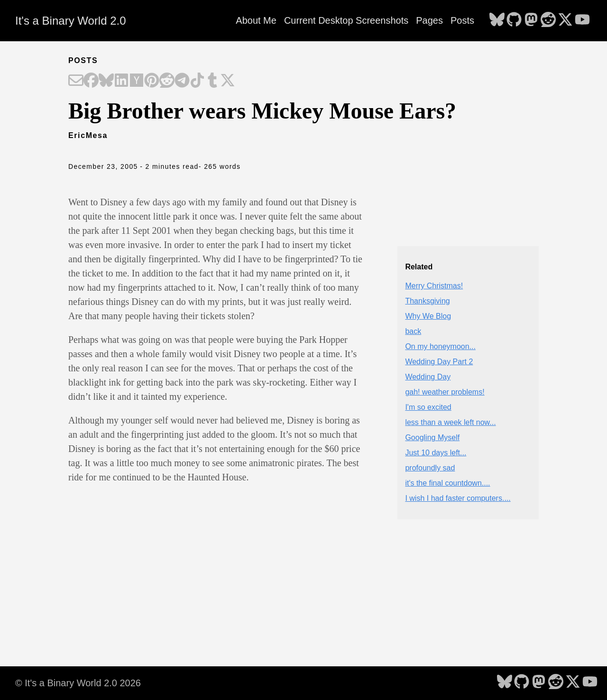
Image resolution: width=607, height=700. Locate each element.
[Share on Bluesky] (106, 81)
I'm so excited (428, 407)
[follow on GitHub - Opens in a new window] (514, 20)
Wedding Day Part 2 (439, 362)
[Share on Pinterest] (152, 81)
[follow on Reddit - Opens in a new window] (548, 20)
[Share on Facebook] (91, 81)
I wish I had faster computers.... (458, 498)
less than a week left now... (450, 422)
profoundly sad (430, 468)
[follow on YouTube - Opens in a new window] (582, 20)
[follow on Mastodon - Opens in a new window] (531, 20)
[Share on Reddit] (167, 81)
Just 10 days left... (436, 453)
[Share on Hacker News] (137, 81)
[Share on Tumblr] (212, 81)
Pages (429, 20)
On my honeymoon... (440, 346)
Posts (462, 20)
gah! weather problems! (445, 392)
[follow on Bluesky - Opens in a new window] (497, 20)
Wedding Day (428, 377)
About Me (256, 20)
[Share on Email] (76, 81)
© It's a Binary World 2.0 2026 (78, 683)
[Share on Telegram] (182, 81)
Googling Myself (432, 437)
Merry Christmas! (434, 286)
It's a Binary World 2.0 (71, 21)
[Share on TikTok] (197, 81)
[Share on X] (228, 81)
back (413, 331)
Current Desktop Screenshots (346, 20)
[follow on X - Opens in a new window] (565, 20)
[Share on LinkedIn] (121, 81)
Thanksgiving (427, 301)
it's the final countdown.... (447, 483)
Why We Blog (428, 316)
